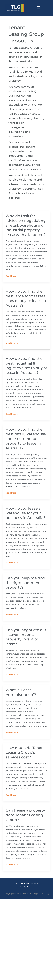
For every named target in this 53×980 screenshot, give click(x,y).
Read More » (12, 276)
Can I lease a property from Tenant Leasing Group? (25, 815)
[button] (38, 8)
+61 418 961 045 (27, 887)
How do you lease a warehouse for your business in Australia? (25, 513)
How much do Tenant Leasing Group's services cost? (25, 752)
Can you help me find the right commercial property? (25, 583)
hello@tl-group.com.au (27, 883)
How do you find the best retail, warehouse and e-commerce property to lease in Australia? (26, 439)
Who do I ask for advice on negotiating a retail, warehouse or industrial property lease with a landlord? (26, 225)
